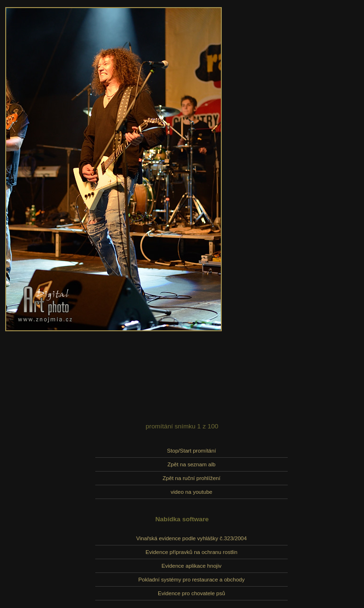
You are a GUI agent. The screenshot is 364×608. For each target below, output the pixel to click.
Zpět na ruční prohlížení (191, 478)
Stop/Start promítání (191, 451)
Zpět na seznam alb (191, 464)
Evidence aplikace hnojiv (191, 566)
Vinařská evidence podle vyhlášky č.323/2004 (191, 538)
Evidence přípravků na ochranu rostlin (191, 552)
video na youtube (191, 492)
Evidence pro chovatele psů (191, 593)
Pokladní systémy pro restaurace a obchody (192, 580)
